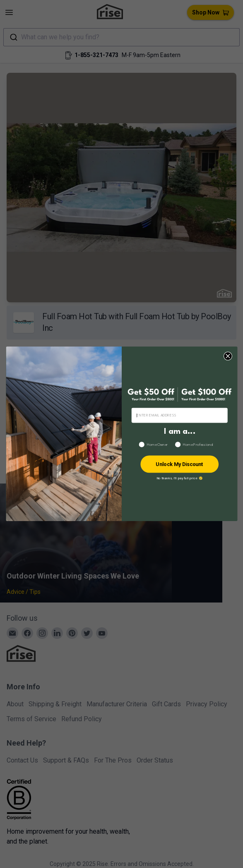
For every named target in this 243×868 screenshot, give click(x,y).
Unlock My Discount (179, 464)
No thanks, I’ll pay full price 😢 (179, 478)
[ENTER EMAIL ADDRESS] (179, 415)
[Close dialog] (227, 356)
